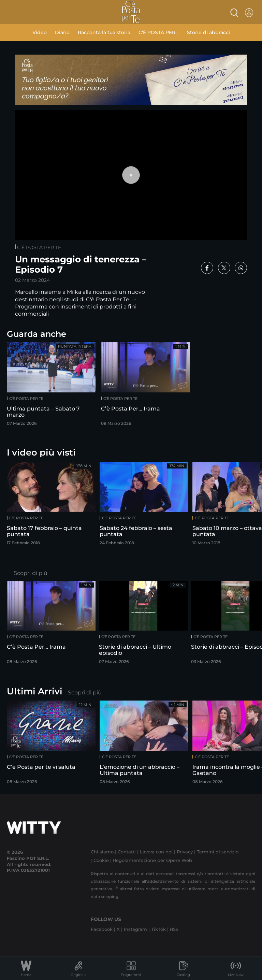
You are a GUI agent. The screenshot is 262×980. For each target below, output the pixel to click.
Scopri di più (31, 573)
